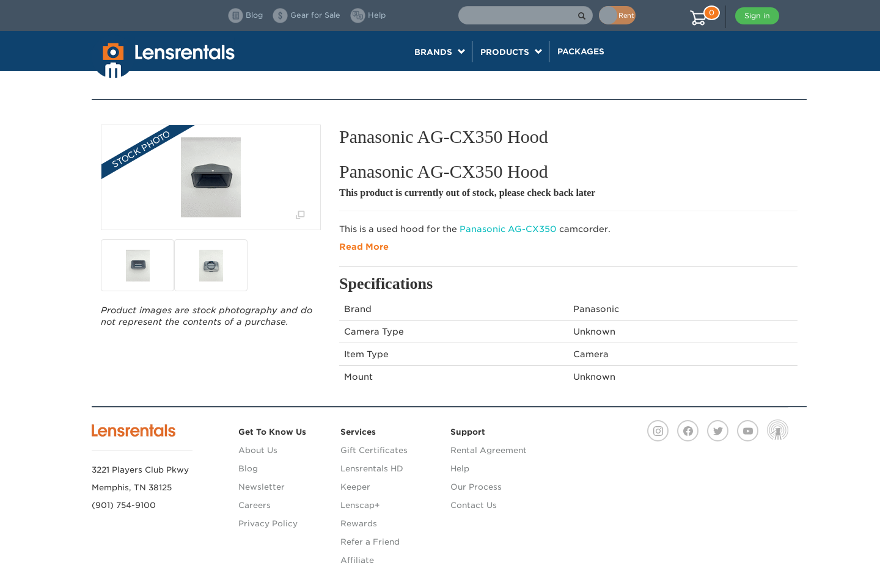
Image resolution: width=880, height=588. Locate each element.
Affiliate (357, 560)
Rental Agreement (489, 450)
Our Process (476, 487)
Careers (255, 505)
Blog (248, 469)
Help (460, 469)
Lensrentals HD (372, 469)
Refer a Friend (370, 542)
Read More (364, 247)
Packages (581, 51)
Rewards (359, 524)
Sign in (757, 16)
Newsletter (262, 487)
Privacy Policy (268, 524)
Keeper (355, 487)
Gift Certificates (374, 450)
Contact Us (474, 505)
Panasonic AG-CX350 (508, 229)
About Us (258, 450)
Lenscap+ (360, 505)
